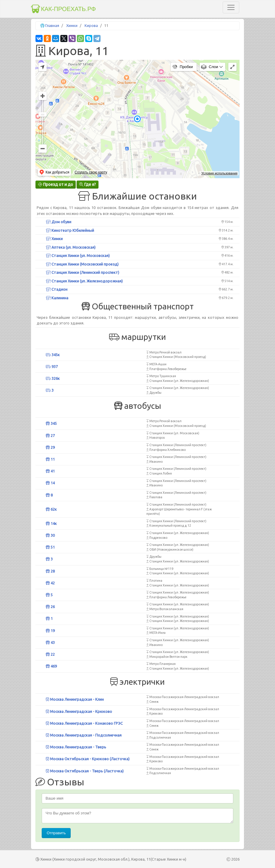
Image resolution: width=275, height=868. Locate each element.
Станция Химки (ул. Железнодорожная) (84, 281)
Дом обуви (59, 222)
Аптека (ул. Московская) (71, 247)
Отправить (56, 833)
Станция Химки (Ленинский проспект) (82, 272)
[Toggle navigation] (231, 7)
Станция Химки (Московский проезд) (82, 264)
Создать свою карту (91, 172)
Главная (52, 25)
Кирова (91, 25)
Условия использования (219, 173)
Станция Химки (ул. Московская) (78, 255)
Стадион (57, 289)
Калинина (57, 298)
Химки (72, 25)
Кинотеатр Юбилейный (70, 230)
